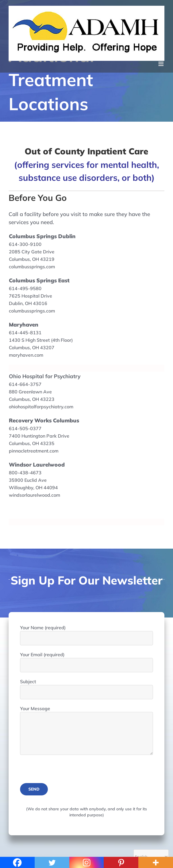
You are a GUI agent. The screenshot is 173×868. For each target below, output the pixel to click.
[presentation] (64, 772)
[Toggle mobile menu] (161, 64)
